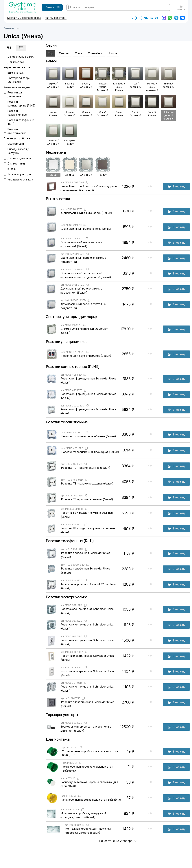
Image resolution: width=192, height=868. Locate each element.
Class (79, 53)
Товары (53, 7)
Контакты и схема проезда (24, 18)
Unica (113, 53)
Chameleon (96, 53)
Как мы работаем (56, 18)
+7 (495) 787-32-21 (144, 18)
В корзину (176, 187)
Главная (9, 28)
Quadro (64, 53)
